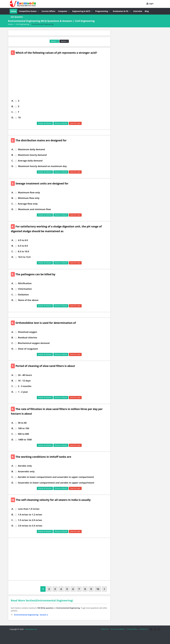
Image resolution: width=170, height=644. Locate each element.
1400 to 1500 (25, 440)
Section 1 (54, 41)
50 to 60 (22, 423)
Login (150, 4)
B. (13, 106)
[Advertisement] (60, 79)
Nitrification (25, 283)
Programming (103, 11)
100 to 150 (24, 428)
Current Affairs (48, 11)
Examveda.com (31, 629)
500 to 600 (23, 434)
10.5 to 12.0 (24, 257)
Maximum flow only (29, 192)
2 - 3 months (25, 386)
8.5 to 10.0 (23, 251)
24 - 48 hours (25, 375)
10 (19, 118)
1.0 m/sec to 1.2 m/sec (30, 515)
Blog (147, 11)
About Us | (105, 629)
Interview (138, 11)
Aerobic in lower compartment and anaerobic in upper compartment (56, 477)
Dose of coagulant (28, 349)
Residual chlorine (28, 338)
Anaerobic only (26, 471)
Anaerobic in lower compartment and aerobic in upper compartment (56, 483)
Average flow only (28, 204)
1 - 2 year (23, 392)
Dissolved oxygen (28, 332)
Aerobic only (25, 466)
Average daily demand (30, 161)
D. (13, 118)
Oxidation (23, 295)
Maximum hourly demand (32, 155)
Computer (64, 11)
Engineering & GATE (82, 11)
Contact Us (144, 629)
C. (13, 112)
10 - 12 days (24, 381)
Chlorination (25, 289)
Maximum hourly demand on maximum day (42, 166)
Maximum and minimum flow (35, 209)
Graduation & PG (122, 11)
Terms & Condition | (118, 629)
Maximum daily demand (31, 149)
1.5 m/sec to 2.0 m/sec (30, 520)
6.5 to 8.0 (23, 246)
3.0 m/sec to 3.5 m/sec (30, 526)
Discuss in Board (61, 123)
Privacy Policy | (133, 629)
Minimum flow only (29, 198)
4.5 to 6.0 (23, 240)
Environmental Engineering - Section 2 (31, 615)
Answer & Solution (45, 123)
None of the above (28, 300)
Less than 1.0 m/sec (29, 509)
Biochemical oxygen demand (34, 343)
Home (13, 11)
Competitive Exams (29, 11)
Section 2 (64, 41)
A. (13, 101)
